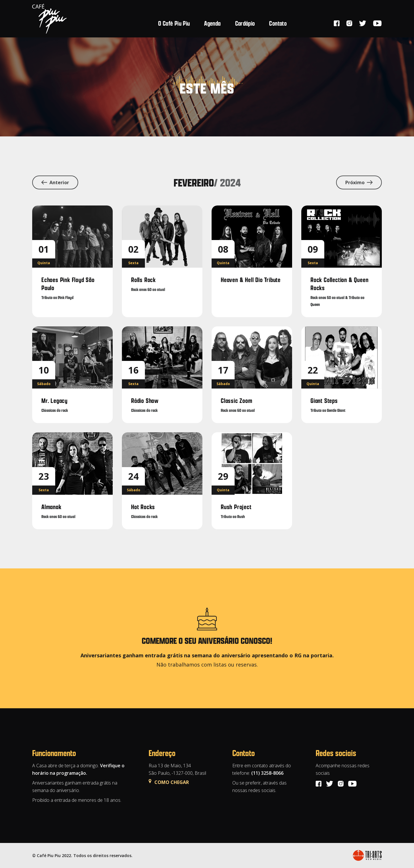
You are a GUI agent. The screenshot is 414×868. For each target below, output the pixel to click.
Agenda (212, 23)
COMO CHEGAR (169, 782)
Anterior (55, 182)
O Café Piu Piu (174, 23)
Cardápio (245, 23)
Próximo (359, 182)
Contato (278, 23)
